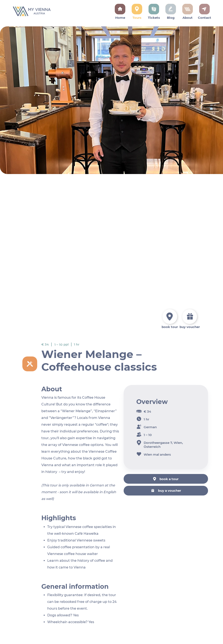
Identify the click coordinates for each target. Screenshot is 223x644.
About (188, 18)
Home (120, 18)
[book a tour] (166, 479)
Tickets (154, 18)
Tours (137, 18)
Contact (205, 18)
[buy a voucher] (166, 490)
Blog (171, 18)
